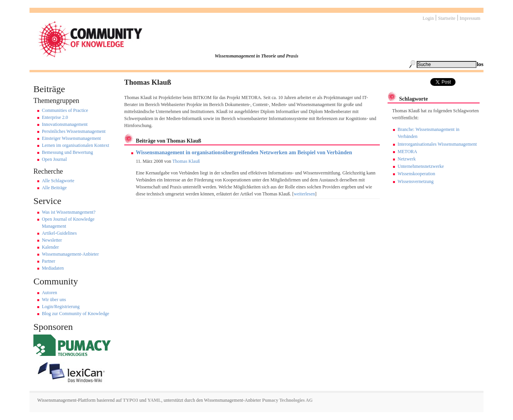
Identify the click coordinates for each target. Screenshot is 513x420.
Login (428, 18)
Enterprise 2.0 (55, 117)
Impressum (470, 18)
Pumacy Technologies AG (287, 400)
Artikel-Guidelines (59, 233)
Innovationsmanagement (65, 124)
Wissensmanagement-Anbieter (70, 254)
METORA (407, 152)
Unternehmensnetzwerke (421, 166)
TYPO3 (130, 400)
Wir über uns (54, 300)
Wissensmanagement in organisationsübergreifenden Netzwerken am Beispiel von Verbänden (244, 152)
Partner (49, 261)
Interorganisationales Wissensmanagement (437, 144)
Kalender (50, 247)
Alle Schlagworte (58, 181)
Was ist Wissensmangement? (69, 212)
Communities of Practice (65, 110)
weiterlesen (304, 194)
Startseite (447, 18)
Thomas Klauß (186, 161)
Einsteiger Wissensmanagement (71, 138)
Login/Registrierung (61, 307)
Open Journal (54, 159)
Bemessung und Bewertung (68, 152)
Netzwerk (407, 159)
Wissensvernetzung (416, 181)
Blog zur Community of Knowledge (76, 314)
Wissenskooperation (416, 174)
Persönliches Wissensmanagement (74, 131)
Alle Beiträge (54, 188)
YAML (155, 400)
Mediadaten (53, 268)
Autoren (50, 293)
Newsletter (52, 240)
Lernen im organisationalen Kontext (76, 145)
